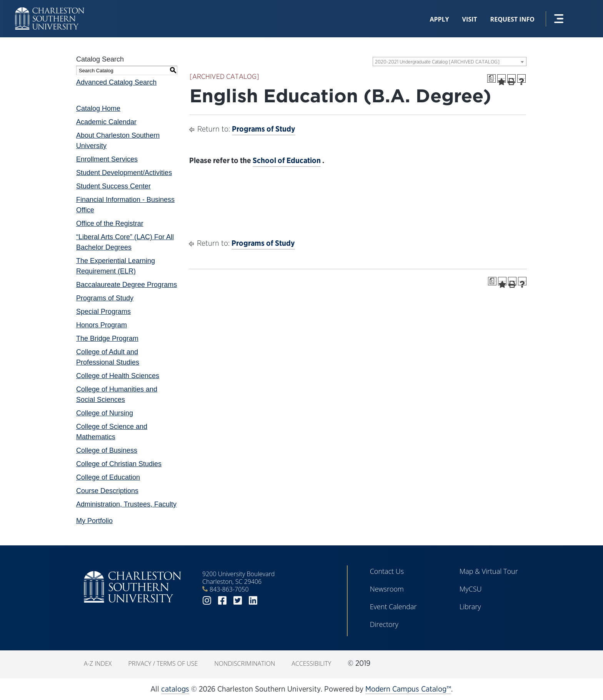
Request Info (512, 19)
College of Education (108, 477)
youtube (268, 601)
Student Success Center (113, 186)
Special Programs (103, 312)
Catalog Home (98, 108)
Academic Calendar (106, 122)
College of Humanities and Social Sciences (117, 394)
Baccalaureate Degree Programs (127, 285)
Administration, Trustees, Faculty (126, 504)
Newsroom (387, 589)
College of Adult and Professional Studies (108, 357)
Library (470, 607)
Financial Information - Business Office (125, 205)
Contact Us (387, 571)
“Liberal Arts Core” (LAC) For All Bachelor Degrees (125, 242)
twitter (238, 601)
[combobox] (450, 62)
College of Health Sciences (118, 376)
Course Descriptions (107, 491)
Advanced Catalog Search (116, 82)
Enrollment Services (107, 159)
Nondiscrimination (245, 663)
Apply (439, 19)
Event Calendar (393, 607)
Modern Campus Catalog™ (408, 689)
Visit (470, 19)
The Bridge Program (107, 338)
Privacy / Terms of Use (163, 663)
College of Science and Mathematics (112, 432)
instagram (207, 601)
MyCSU (471, 589)
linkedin (253, 601)
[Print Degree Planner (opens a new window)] (491, 78)
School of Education (287, 160)
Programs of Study (105, 298)
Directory (384, 624)
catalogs (175, 689)
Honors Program (102, 325)
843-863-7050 (229, 589)
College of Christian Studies (119, 464)
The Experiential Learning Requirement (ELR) (116, 266)
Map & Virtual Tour (489, 571)
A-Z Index (98, 663)
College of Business (107, 450)
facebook (222, 601)
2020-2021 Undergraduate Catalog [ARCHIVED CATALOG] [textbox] (437, 62)
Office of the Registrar (110, 223)
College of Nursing (105, 413)
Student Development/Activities (124, 173)
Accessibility (311, 663)
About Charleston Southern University (118, 141)
